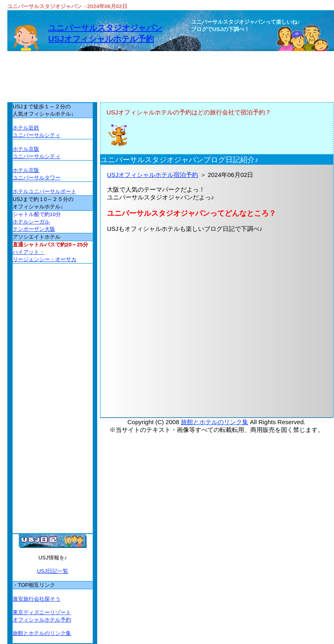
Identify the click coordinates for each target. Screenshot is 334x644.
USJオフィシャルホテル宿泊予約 (153, 175)
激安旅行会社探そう (37, 599)
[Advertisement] (217, 338)
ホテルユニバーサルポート (45, 191)
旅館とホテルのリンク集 (215, 422)
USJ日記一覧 (53, 571)
